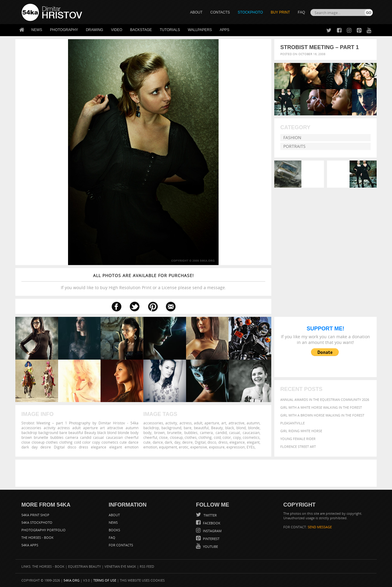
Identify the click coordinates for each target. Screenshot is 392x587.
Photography (64, 30)
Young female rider (298, 439)
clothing (205, 437)
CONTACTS (220, 12)
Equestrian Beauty (84, 566)
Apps (225, 30)
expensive (199, 447)
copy (237, 437)
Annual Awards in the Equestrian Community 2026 (325, 400)
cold (217, 437)
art (224, 423)
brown (159, 432)
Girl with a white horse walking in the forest (321, 407)
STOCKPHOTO (250, 12)
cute (147, 442)
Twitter (210, 515)
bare (188, 428)
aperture (212, 423)
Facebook (211, 523)
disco (212, 442)
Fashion (292, 137)
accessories (153, 423)
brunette (174, 432)
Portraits (294, 146)
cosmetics (251, 437)
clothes (191, 437)
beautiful (201, 428)
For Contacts (121, 545)
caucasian (251, 432)
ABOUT (196, 12)
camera (206, 432)
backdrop (151, 428)
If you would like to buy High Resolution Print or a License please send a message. (143, 281)
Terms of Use (105, 580)
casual (235, 432)
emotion (150, 447)
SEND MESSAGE (320, 527)
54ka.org (72, 580)
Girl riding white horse (301, 431)
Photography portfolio (44, 530)
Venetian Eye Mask (120, 566)
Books (114, 530)
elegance (237, 442)
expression (236, 447)
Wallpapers (200, 30)
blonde (254, 428)
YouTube (210, 546)
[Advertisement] (197, 473)
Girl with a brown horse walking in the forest (322, 415)
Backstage (141, 30)
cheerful (150, 437)
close (163, 437)
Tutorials (170, 30)
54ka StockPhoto (37, 522)
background (171, 428)
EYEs (251, 447)
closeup (176, 437)
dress (223, 442)
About (114, 515)
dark (168, 442)
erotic (184, 447)
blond (241, 428)
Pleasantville (292, 423)
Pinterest (211, 539)
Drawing (95, 30)
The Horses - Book (37, 537)
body (147, 432)
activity (171, 423)
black (230, 428)
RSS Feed (147, 566)
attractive (236, 423)
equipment (168, 447)
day (177, 442)
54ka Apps (30, 545)
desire (187, 442)
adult (198, 423)
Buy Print (280, 12)
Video (117, 30)
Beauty (217, 428)
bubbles (191, 432)
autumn (253, 423)
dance (158, 442)
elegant (253, 442)
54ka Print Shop (35, 515)
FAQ (301, 12)
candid (221, 432)
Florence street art (298, 446)
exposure (217, 447)
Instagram (212, 531)
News (37, 30)
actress (186, 423)
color (227, 437)
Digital (200, 442)
